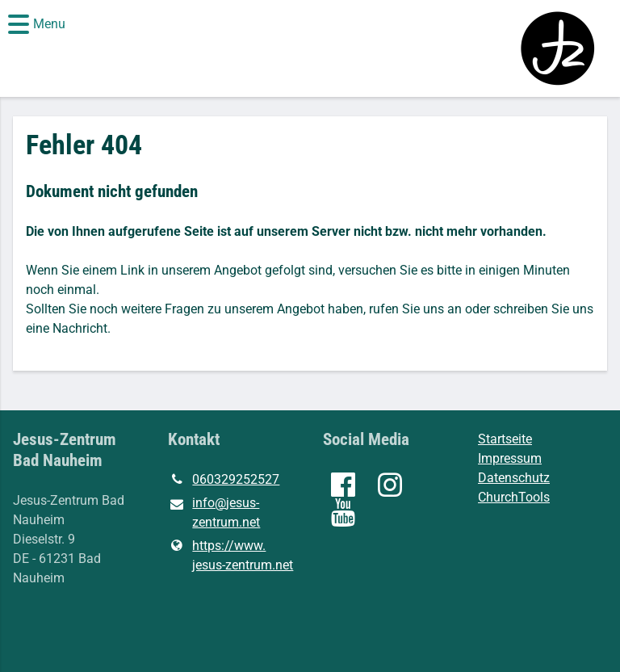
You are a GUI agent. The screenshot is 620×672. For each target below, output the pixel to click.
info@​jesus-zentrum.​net (214, 514)
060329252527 (224, 480)
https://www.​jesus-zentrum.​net (230, 556)
